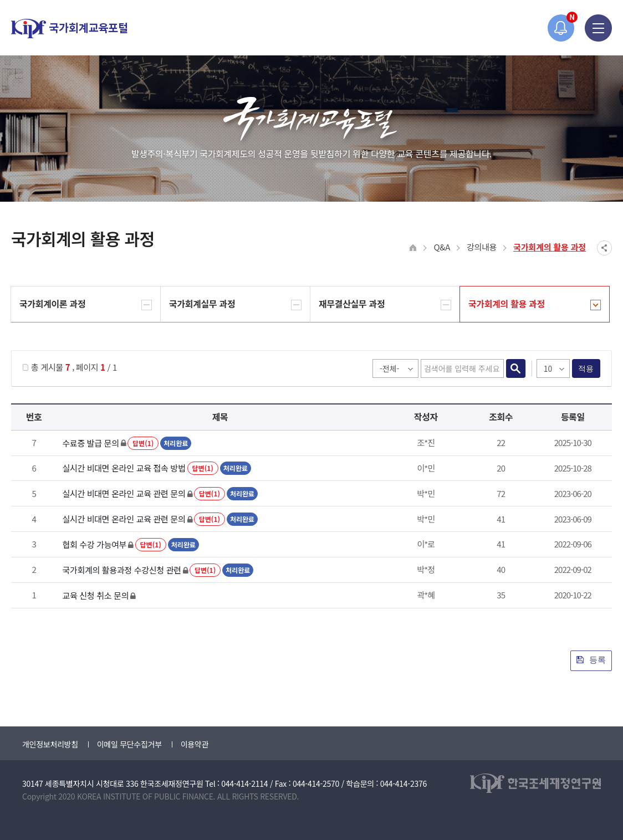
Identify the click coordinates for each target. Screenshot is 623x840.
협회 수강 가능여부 (94, 544)
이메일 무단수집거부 (129, 744)
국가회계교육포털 (69, 29)
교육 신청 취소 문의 (95, 595)
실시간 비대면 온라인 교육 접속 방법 (124, 468)
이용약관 (195, 744)
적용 (586, 368)
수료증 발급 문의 (90, 443)
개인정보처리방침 (50, 744)
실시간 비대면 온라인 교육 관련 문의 (124, 493)
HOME (413, 248)
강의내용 (482, 247)
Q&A (442, 247)
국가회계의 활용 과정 (550, 247)
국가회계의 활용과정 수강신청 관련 (121, 570)
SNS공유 (604, 248)
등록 (591, 660)
